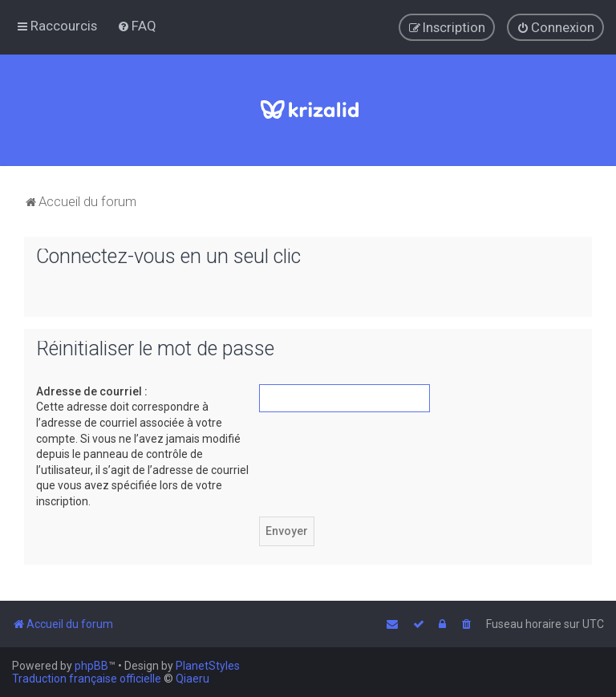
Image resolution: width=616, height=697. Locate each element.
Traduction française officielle (87, 679)
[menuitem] (137, 26)
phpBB (91, 666)
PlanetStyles (208, 666)
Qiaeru (192, 679)
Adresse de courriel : (92, 391)
